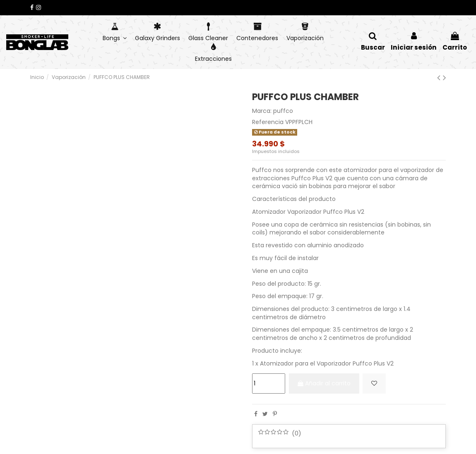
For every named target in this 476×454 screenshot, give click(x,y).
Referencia (268, 122)
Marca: (262, 111)
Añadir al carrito (327, 383)
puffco (283, 111)
